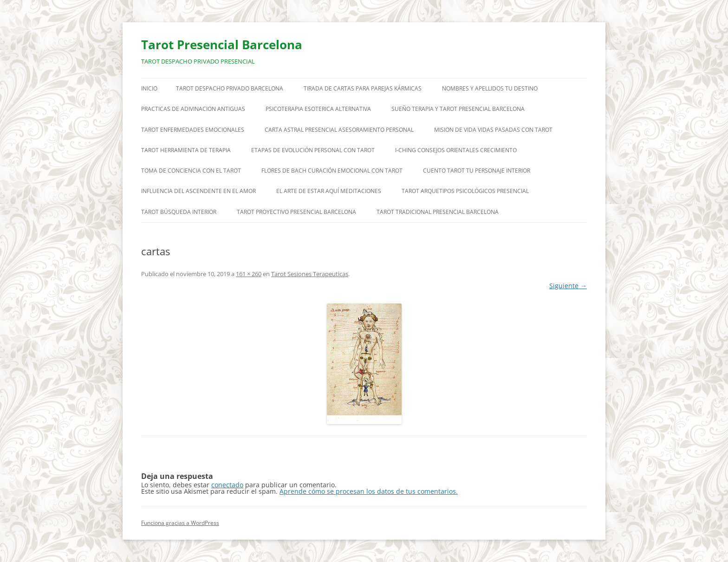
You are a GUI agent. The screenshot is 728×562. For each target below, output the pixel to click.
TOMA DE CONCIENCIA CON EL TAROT (191, 171)
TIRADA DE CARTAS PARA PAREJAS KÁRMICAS (363, 88)
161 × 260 (249, 274)
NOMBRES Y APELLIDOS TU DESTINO (490, 88)
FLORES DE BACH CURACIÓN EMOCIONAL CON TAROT (332, 171)
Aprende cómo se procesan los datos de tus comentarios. (369, 491)
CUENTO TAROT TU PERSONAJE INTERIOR (477, 171)
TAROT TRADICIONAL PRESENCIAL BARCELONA (438, 212)
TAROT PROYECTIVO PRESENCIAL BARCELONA (296, 212)
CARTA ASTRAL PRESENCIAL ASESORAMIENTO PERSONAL (339, 130)
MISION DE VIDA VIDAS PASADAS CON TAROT (493, 130)
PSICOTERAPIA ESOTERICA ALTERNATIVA (318, 109)
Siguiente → (568, 286)
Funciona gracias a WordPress (180, 523)
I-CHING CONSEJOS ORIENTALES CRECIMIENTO (456, 150)
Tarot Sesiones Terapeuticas (310, 274)
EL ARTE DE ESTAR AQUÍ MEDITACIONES (329, 191)
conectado (227, 485)
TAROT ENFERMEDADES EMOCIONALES (193, 130)
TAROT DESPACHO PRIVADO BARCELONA (230, 88)
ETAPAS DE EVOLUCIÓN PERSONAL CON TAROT (313, 150)
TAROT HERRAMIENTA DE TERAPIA (186, 150)
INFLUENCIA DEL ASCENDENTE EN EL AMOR (198, 191)
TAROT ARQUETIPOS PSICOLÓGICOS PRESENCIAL (465, 191)
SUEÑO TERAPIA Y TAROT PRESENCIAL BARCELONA (458, 109)
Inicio (149, 88)
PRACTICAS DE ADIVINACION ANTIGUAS (193, 109)
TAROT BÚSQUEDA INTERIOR (179, 212)
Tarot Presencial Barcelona (222, 45)
